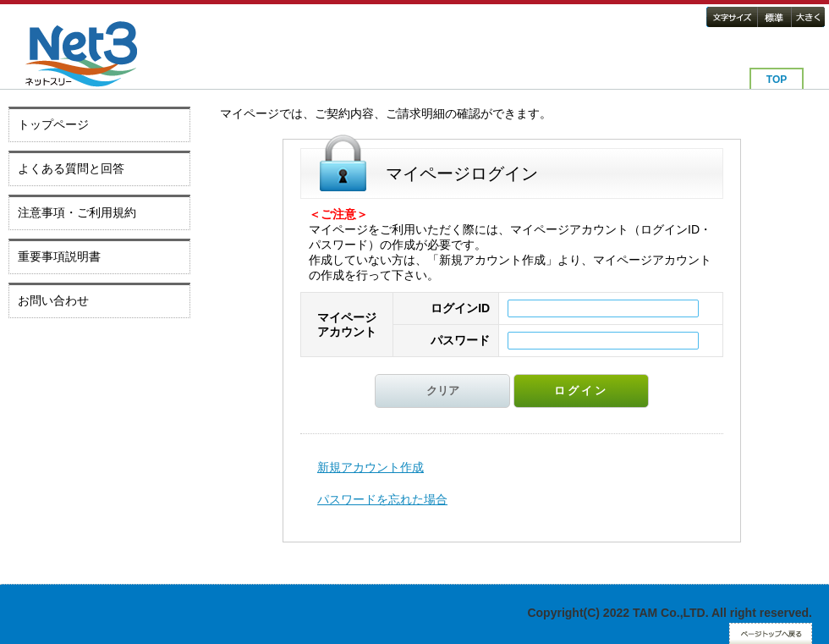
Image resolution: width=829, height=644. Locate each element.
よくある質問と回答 (71, 168)
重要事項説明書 (59, 256)
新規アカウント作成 (371, 467)
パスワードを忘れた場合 (382, 499)
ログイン (581, 391)
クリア (443, 391)
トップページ (53, 124)
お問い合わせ (53, 300)
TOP (777, 80)
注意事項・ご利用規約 (77, 212)
